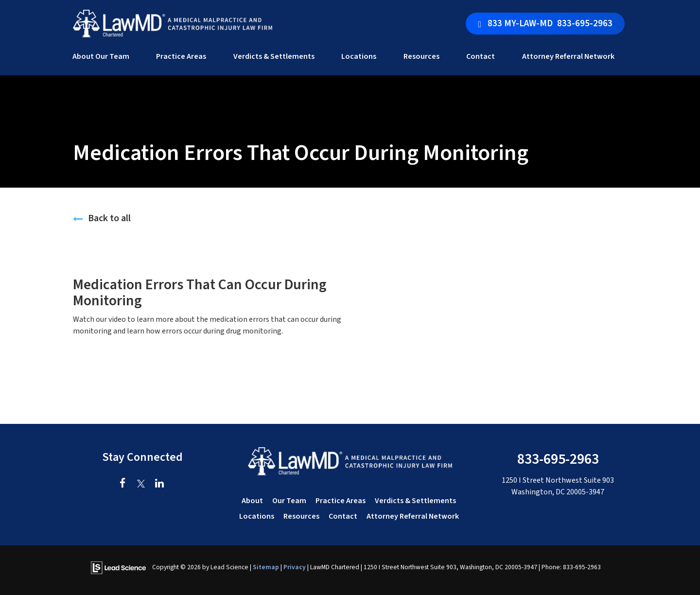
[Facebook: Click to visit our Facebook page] (123, 484)
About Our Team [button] (101, 56)
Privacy (295, 567)
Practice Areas (341, 501)
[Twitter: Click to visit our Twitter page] (141, 484)
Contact (343, 516)
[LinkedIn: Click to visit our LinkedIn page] (160, 484)
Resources (301, 516)
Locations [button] (359, 56)
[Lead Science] (118, 567)
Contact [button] (481, 56)
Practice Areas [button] (181, 56)
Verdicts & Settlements (274, 56)
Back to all (102, 218)
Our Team (289, 501)
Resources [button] (421, 56)
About (252, 501)
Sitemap (266, 567)
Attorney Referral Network (568, 56)
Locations (257, 516)
